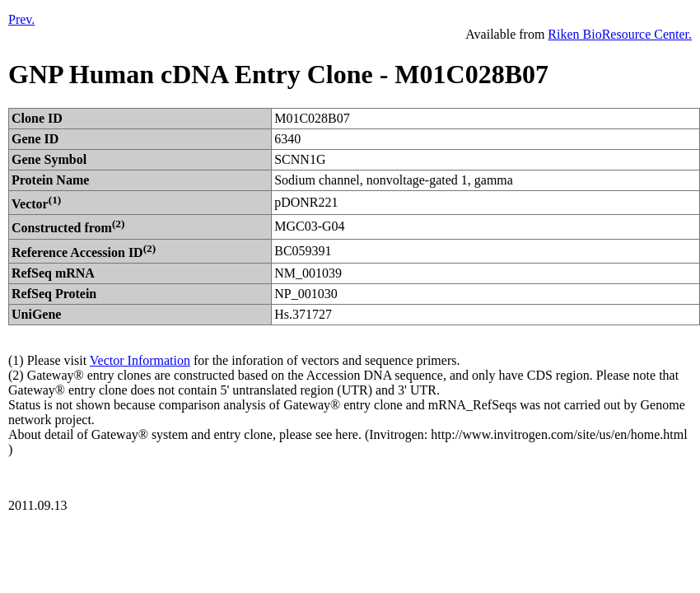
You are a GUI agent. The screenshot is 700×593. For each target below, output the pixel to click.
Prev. (21, 19)
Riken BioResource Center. (620, 34)
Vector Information (140, 360)
